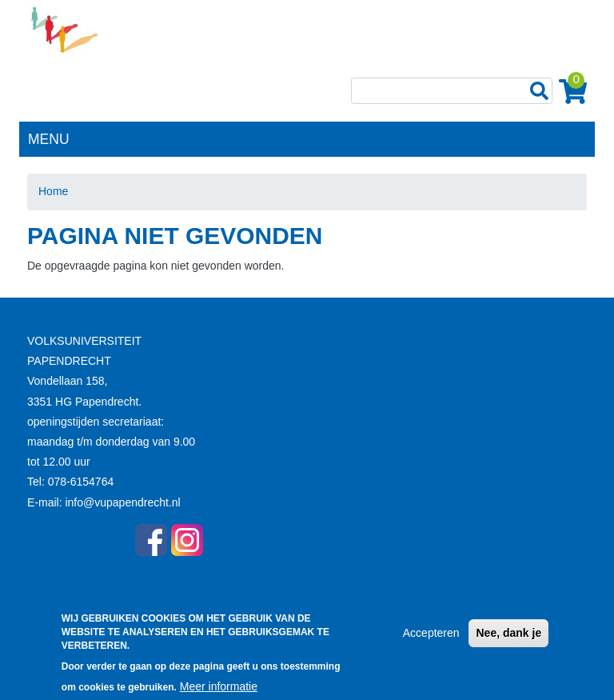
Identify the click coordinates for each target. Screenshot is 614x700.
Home (53, 191)
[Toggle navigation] (574, 138)
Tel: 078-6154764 (70, 482)
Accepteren (431, 640)
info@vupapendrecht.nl (122, 502)
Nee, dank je (508, 640)
